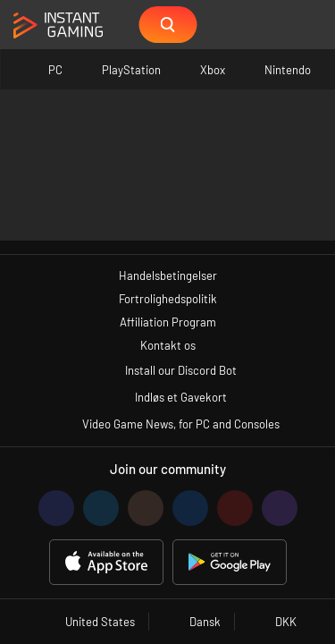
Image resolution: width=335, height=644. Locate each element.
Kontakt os (168, 345)
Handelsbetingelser (168, 275)
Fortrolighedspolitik (168, 299)
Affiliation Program (168, 322)
